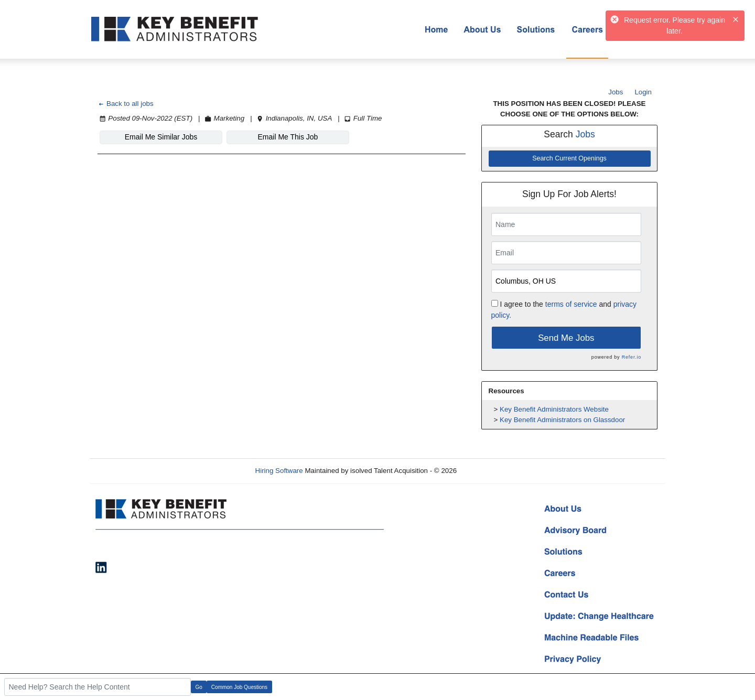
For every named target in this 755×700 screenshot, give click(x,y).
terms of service (571, 304)
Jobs (616, 92)
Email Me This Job (288, 137)
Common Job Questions (239, 687)
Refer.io (632, 357)
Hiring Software (279, 471)
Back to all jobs (126, 104)
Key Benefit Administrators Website (554, 409)
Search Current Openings (569, 158)
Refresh (488, 471)
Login (643, 92)
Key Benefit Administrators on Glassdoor (562, 420)
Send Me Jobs (566, 338)
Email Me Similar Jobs (161, 137)
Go (199, 687)
